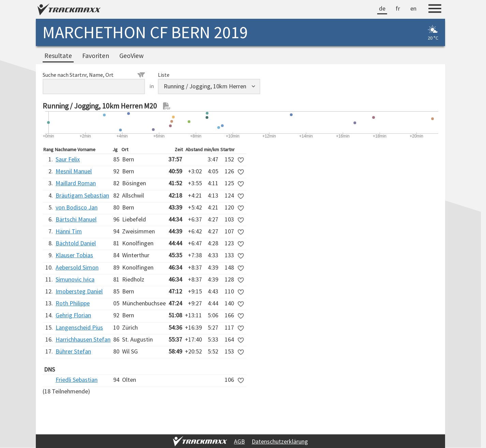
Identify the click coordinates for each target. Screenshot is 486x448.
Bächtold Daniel (76, 243)
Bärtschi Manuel (76, 219)
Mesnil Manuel (74, 171)
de (382, 8)
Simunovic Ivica (75, 279)
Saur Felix (68, 159)
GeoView (131, 56)
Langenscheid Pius (79, 327)
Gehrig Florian (73, 315)
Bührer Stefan (73, 351)
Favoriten (96, 56)
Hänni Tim (69, 231)
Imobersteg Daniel (79, 291)
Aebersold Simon (77, 267)
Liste (164, 75)
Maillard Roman (76, 183)
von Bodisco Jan (77, 207)
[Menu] (435, 10)
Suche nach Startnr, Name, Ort (94, 75)
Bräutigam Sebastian (82, 195)
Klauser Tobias (74, 255)
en (413, 8)
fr (398, 8)
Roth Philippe (73, 303)
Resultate (58, 56)
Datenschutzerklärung (280, 441)
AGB (239, 441)
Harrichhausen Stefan (83, 339)
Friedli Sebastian (77, 380)
